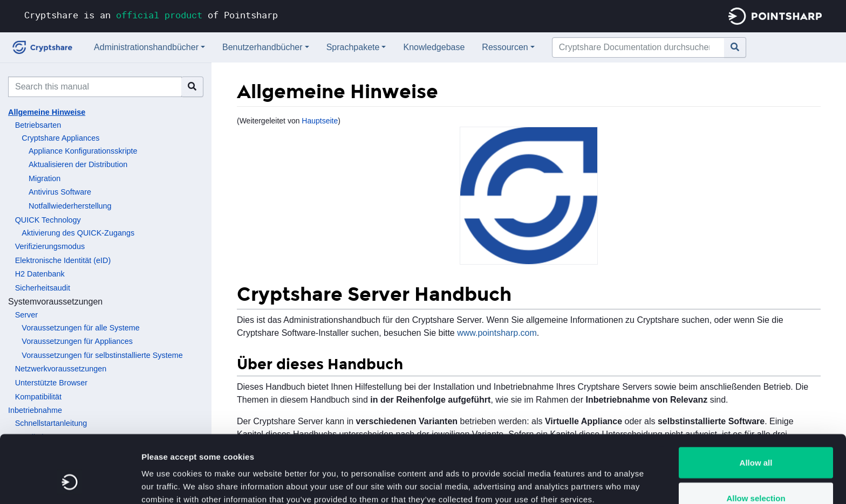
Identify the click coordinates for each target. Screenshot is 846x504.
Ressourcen (505, 47)
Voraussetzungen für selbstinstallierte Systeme (102, 355)
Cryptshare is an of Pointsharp (151, 15)
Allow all (756, 405)
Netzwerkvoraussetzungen (61, 369)
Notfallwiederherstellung (70, 206)
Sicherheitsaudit (43, 288)
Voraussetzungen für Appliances (77, 341)
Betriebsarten (38, 125)
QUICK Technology (48, 220)
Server (26, 315)
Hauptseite (320, 121)
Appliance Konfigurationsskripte (83, 151)
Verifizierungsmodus (50, 246)
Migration (45, 178)
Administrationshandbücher (146, 47)
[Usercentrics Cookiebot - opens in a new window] (70, 483)
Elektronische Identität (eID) (63, 260)
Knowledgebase (434, 47)
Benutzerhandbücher (262, 47)
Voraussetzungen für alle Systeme (80, 328)
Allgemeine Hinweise (47, 112)
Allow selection (756, 440)
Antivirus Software (60, 192)
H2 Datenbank (40, 274)
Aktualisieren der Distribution (78, 164)
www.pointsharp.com (497, 333)
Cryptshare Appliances (60, 138)
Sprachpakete (353, 47)
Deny (756, 475)
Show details (566, 476)
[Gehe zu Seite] (735, 47)
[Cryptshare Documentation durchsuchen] (638, 47)
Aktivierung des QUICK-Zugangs (78, 233)
